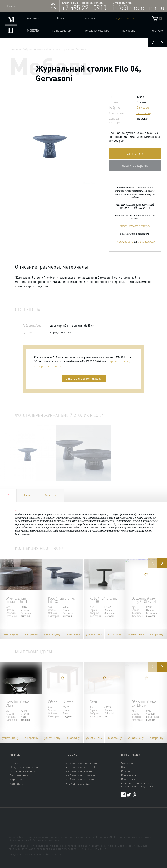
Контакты (89, 18)
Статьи (126, 771)
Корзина (16, 779)
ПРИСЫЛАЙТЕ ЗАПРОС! (135, 226)
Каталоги (50, 495)
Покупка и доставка (24, 767)
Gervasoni (43, 49)
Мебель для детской (80, 767)
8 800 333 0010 (146, 241)
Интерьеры (129, 775)
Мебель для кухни (79, 771)
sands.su (56, 855)
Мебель (33, 30)
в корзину (31, 634)
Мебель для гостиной (81, 763)
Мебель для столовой (82, 779)
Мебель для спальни (81, 775)
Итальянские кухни (79, 783)
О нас (61, 18)
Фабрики (33, 18)
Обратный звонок (23, 771)
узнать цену (135, 153)
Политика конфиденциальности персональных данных (138, 783)
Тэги (27, 495)
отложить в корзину (135, 165)
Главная (14, 49)
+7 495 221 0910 (84, 7)
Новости (127, 767)
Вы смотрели (19, 775)
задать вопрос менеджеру (84, 378)
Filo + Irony (144, 113)
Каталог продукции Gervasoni (70, 49)
